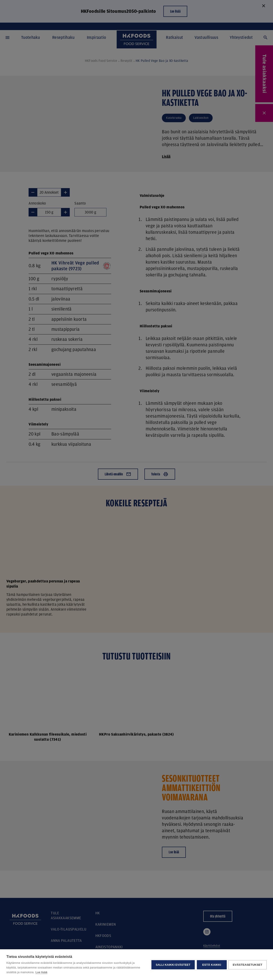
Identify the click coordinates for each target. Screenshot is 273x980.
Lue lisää (41, 972)
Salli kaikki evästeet (173, 965)
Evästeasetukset (248, 965)
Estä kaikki (211, 965)
